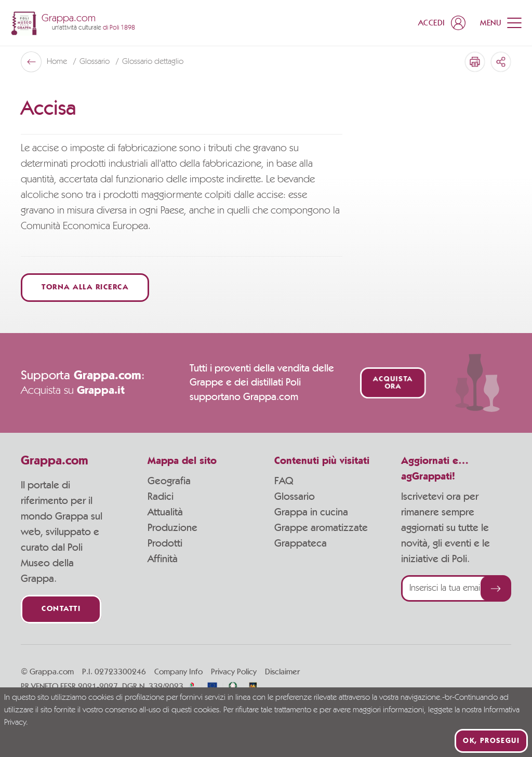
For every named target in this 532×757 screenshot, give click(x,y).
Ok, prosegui (491, 741)
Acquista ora (393, 383)
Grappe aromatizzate (321, 528)
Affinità (163, 559)
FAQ (284, 481)
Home (58, 62)
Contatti (61, 609)
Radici (161, 497)
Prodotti (165, 543)
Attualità (165, 512)
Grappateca (301, 543)
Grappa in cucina (311, 512)
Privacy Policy (234, 672)
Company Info (178, 672)
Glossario (96, 62)
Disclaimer (282, 672)
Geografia (169, 481)
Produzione (172, 528)
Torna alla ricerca (85, 288)
